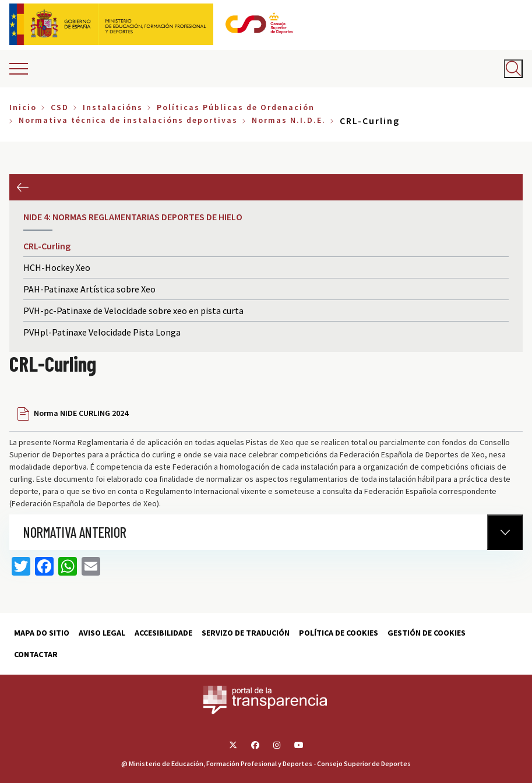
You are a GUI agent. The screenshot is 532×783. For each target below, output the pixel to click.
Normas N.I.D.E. (289, 120)
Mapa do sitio (42, 633)
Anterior (22, 187)
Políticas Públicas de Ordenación (236, 107)
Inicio (23, 107)
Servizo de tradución (246, 633)
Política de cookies (339, 633)
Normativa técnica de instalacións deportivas (128, 120)
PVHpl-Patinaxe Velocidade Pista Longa (102, 332)
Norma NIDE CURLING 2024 (81, 413)
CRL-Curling (47, 246)
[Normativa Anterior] (505, 532)
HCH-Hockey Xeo (57, 267)
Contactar (36, 654)
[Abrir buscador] (513, 69)
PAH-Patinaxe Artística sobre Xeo (89, 289)
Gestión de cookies (427, 633)
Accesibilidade (163, 633)
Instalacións (113, 107)
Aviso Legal (102, 633)
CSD (60, 107)
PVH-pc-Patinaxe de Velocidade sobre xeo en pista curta (133, 311)
